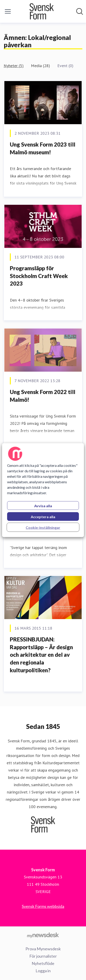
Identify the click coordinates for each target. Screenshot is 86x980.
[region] (43, 490)
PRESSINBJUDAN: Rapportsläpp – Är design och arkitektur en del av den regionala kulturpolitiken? (41, 655)
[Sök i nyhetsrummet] (80, 11)
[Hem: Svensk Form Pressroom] (42, 11)
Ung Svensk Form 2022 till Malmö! (43, 396)
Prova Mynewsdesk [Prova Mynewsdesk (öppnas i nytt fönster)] (43, 949)
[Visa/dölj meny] (8, 11)
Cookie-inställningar (43, 527)
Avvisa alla (43, 506)
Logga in (43, 971)
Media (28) (40, 66)
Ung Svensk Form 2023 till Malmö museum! (43, 148)
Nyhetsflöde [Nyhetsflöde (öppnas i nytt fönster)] (43, 963)
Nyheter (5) (14, 66)
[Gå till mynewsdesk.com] (43, 935)
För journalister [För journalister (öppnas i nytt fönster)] (43, 956)
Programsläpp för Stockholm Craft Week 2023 (39, 276)
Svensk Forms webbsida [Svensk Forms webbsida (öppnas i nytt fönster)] (43, 906)
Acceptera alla (43, 516)
